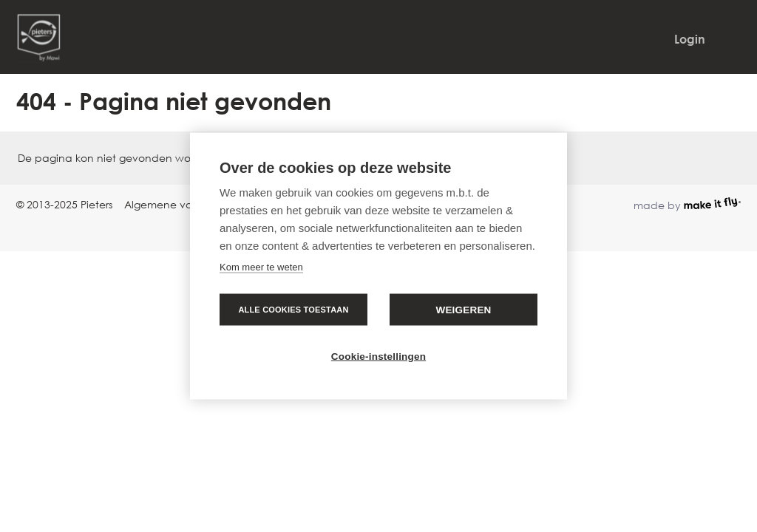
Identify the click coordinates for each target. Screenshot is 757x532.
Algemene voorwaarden (187, 204)
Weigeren (463, 310)
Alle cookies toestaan (293, 310)
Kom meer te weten (261, 267)
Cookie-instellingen (378, 357)
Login (690, 39)
